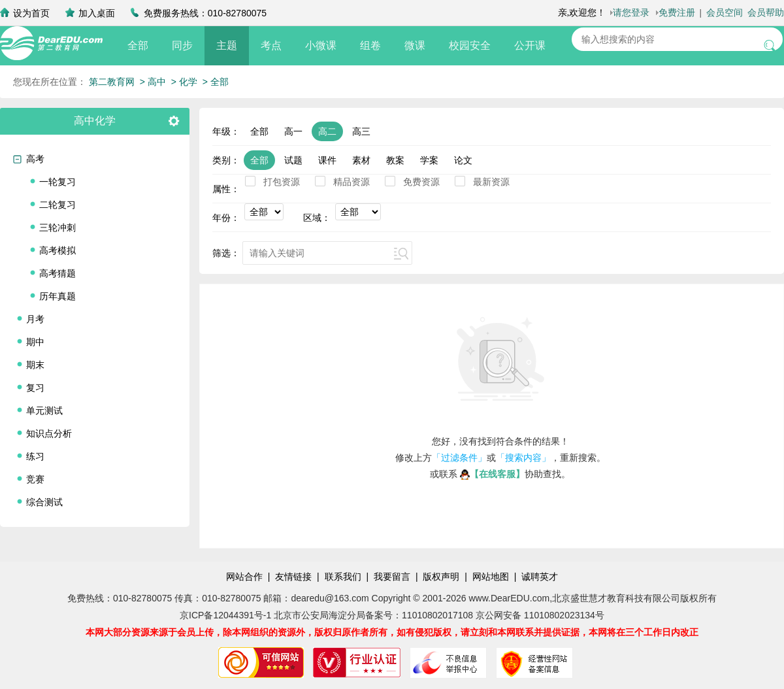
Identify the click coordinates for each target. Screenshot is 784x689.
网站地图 (491, 577)
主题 (227, 45)
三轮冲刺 (57, 227)
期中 (35, 342)
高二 (327, 131)
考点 (271, 45)
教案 (395, 160)
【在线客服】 (492, 474)
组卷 (370, 45)
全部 (138, 45)
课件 (327, 160)
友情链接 (293, 577)
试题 (293, 160)
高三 (361, 131)
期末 (35, 365)
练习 (35, 456)
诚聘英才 (540, 577)
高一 (293, 131)
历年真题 (57, 296)
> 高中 (153, 82)
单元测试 (44, 411)
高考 (35, 159)
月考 (35, 319)
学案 (429, 160)
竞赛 (35, 479)
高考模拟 (57, 250)
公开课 (530, 45)
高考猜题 (57, 273)
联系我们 (343, 577)
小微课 (321, 45)
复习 (35, 388)
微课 (415, 45)
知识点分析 (49, 433)
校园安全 (470, 45)
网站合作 (244, 577)
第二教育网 (112, 82)
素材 (361, 160)
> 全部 (216, 82)
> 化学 (184, 82)
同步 (182, 45)
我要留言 (392, 577)
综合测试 (44, 502)
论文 (463, 160)
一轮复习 (57, 182)
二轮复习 (57, 205)
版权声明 (441, 577)
